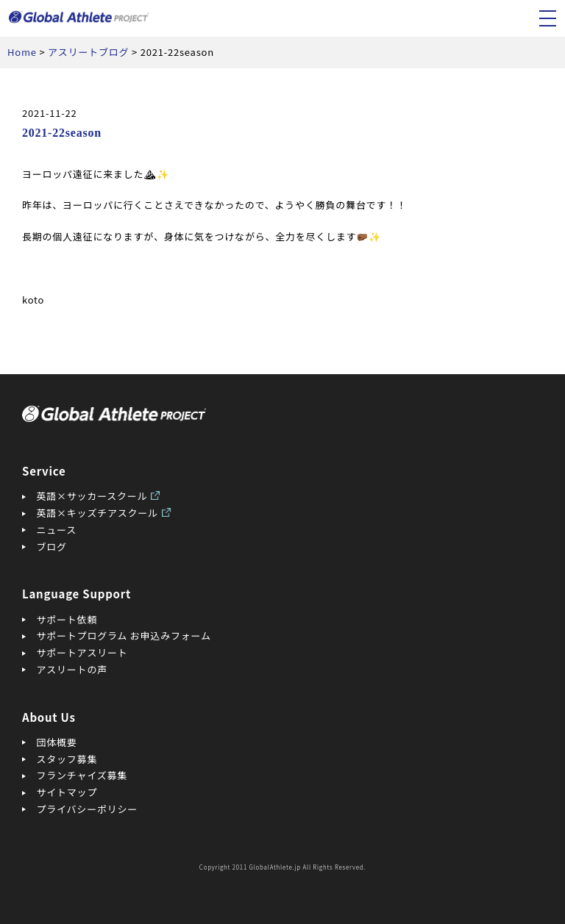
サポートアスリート (82, 652)
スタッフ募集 (67, 759)
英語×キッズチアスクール (97, 513)
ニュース (57, 530)
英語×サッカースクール (92, 496)
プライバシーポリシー (88, 809)
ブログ (52, 547)
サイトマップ (67, 792)
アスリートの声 (72, 669)
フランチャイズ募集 (82, 775)
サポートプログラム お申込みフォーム (124, 635)
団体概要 (57, 742)
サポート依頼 (67, 619)
